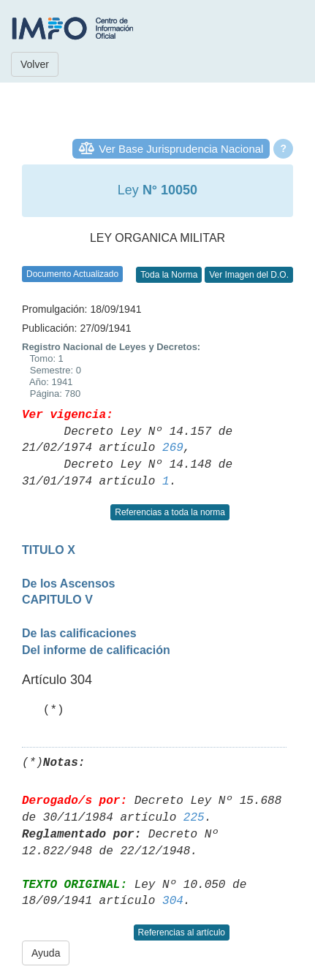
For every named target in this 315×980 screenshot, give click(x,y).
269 (173, 448)
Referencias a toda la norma (170, 512)
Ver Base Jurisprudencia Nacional (181, 149)
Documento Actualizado (72, 274)
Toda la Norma (169, 275)
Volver (35, 64)
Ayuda (46, 953)
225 (194, 818)
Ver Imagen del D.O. (249, 275)
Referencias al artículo (182, 932)
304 (173, 901)
